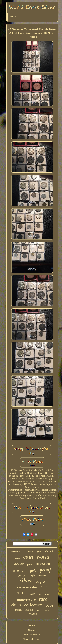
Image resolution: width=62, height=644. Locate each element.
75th (32, 594)
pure (30, 565)
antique (29, 610)
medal (30, 552)
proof (45, 570)
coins (21, 592)
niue (44, 587)
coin (28, 557)
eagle (40, 581)
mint (16, 571)
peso (47, 594)
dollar (19, 564)
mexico (43, 563)
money (19, 610)
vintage (32, 614)
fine (40, 595)
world (43, 557)
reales (17, 559)
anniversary (26, 599)
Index (32, 626)
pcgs (50, 605)
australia (42, 575)
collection (33, 605)
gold (33, 571)
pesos (47, 610)
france (39, 610)
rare (43, 599)
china (16, 605)
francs (25, 572)
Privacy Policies (32, 634)
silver (26, 581)
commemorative (27, 587)
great (39, 552)
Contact (32, 630)
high (32, 575)
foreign (22, 575)
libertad (49, 551)
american (18, 551)
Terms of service (32, 639)
